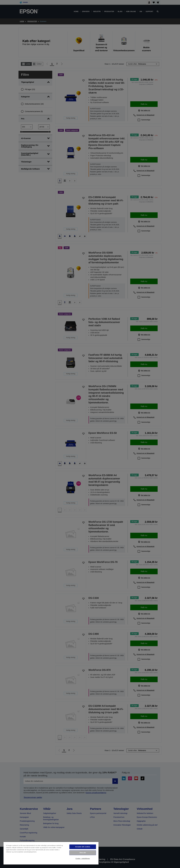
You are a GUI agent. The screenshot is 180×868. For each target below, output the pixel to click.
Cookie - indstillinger (83, 858)
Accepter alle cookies (83, 847)
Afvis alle (83, 853)
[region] (51, 853)
